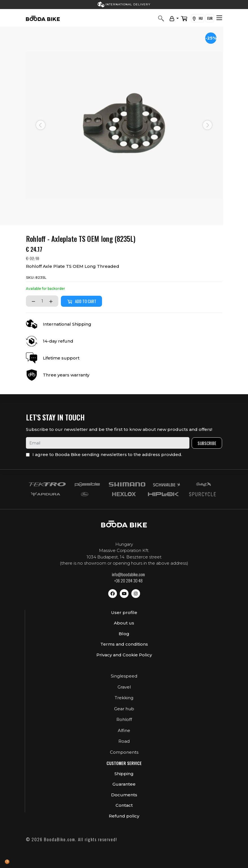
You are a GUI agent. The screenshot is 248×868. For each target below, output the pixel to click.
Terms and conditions (124, 644)
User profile (124, 612)
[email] (108, 443)
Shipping (124, 774)
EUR (210, 18)
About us (124, 623)
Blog (124, 634)
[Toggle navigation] (219, 18)
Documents (124, 795)
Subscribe (207, 443)
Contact (124, 805)
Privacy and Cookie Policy (124, 655)
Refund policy (124, 816)
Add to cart (81, 301)
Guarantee (124, 784)
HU (198, 18)
